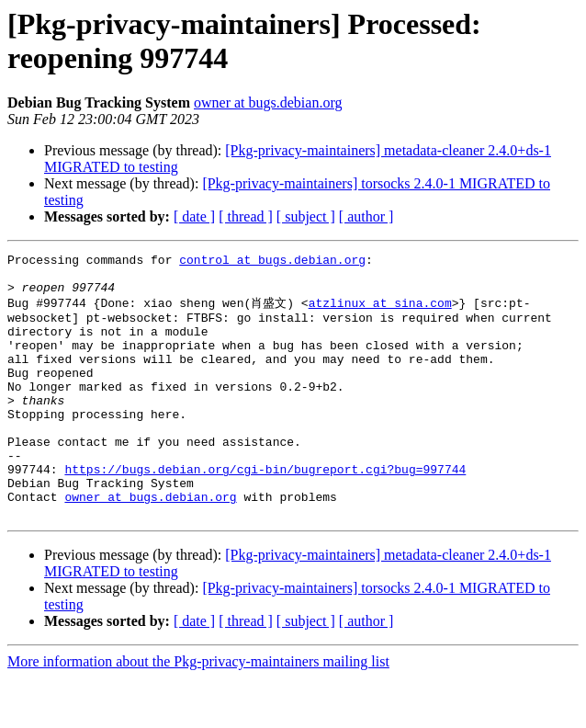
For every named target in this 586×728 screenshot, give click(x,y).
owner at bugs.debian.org (268, 102)
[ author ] (366, 216)
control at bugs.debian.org (272, 262)
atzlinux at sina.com (380, 312)
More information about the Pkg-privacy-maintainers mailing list (198, 712)
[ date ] (194, 216)
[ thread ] (246, 216)
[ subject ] (306, 216)
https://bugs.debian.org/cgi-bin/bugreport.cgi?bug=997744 (265, 511)
